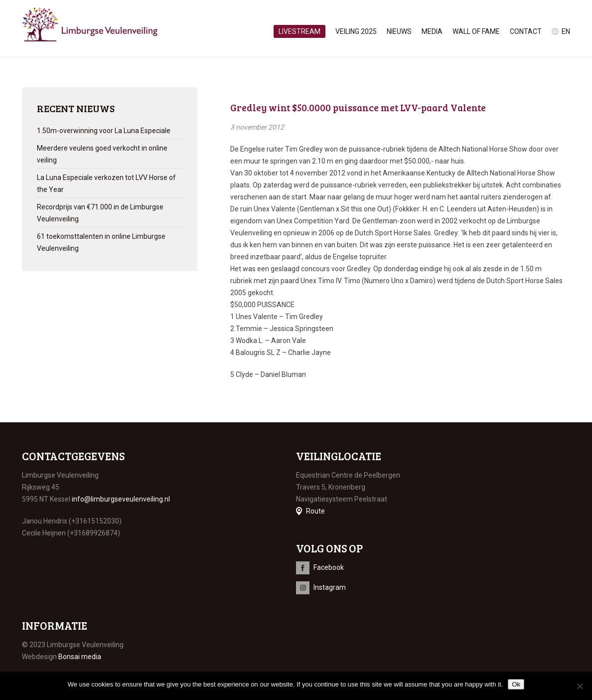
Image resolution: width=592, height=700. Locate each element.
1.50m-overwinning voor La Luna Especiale (104, 131)
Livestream (299, 31)
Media (432, 31)
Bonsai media (80, 657)
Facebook (329, 567)
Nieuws (399, 31)
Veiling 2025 (356, 31)
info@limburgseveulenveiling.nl (121, 499)
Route (315, 511)
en (566, 31)
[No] (580, 686)
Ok (516, 684)
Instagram (330, 587)
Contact (526, 31)
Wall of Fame (476, 31)
